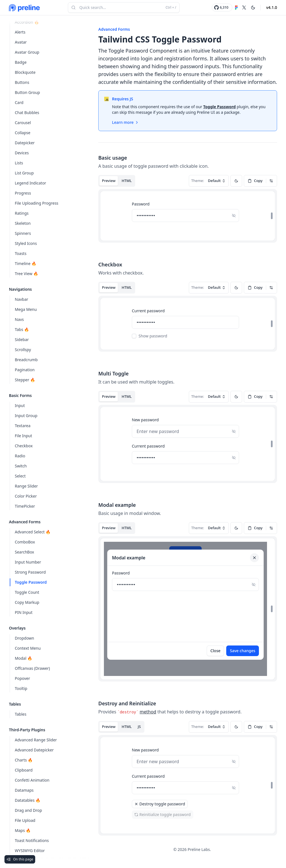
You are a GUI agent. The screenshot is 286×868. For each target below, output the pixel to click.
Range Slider (26, 486)
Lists (19, 163)
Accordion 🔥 (27, 22)
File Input (23, 436)
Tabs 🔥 (22, 329)
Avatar (21, 42)
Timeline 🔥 (26, 263)
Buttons (22, 82)
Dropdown (24, 638)
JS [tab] (139, 727)
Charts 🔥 (24, 760)
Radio (20, 456)
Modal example (117, 505)
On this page (20, 859)
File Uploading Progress (37, 203)
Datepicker (25, 143)
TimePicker (25, 506)
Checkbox (24, 446)
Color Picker (26, 496)
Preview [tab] (109, 181)
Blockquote (25, 72)
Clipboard (24, 770)
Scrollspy (23, 350)
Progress (23, 193)
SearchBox (24, 552)
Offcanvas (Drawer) (32, 668)
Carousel (23, 123)
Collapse (23, 133)
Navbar (22, 299)
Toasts (21, 253)
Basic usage (113, 158)
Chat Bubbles (27, 113)
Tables (21, 714)
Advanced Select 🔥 (33, 532)
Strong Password (30, 572)
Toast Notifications (32, 840)
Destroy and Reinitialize (127, 703)
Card (19, 102)
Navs (19, 319)
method (148, 712)
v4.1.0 (272, 7)
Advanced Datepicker (34, 750)
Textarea (23, 426)
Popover (22, 678)
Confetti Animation (32, 780)
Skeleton (23, 223)
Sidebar (22, 340)
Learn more (126, 122)
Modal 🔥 (23, 658)
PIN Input (24, 612)
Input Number (28, 562)
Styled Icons (26, 243)
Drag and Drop (28, 810)
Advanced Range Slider (36, 740)
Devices (22, 153)
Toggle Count (27, 592)
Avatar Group (27, 52)
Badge (21, 62)
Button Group (27, 92)
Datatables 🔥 (28, 800)
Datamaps (24, 790)
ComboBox (25, 542)
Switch (21, 466)
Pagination (25, 370)
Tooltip (21, 688)
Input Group (26, 416)
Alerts (20, 32)
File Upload (25, 820)
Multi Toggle (114, 373)
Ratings (22, 213)
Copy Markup (27, 602)
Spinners (23, 233)
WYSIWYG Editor (30, 851)
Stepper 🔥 (25, 380)
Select (20, 476)
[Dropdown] (271, 181)
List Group (24, 173)
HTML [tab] (127, 181)
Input (20, 405)
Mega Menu (26, 309)
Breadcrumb (26, 360)
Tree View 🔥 (27, 274)
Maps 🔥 (23, 830)
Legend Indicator (30, 183)
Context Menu (28, 648)
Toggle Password (31, 582)
